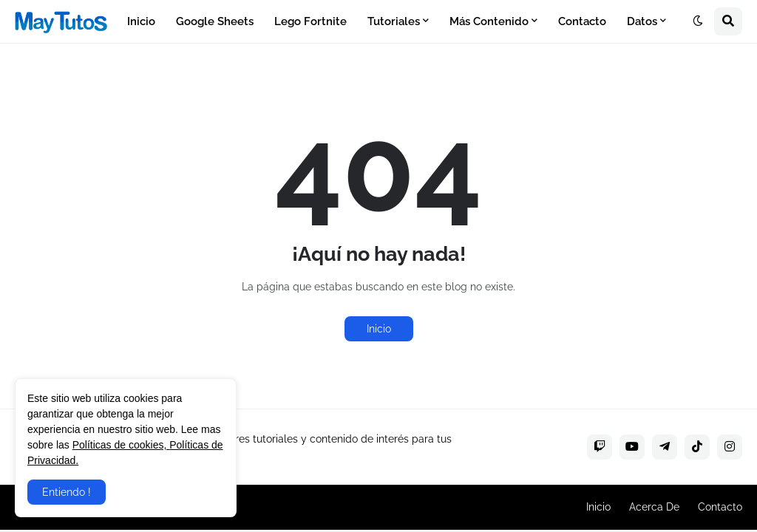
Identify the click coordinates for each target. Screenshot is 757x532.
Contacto (720, 507)
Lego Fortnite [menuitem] (310, 21)
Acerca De (654, 507)
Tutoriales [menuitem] (394, 21)
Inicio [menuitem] (141, 21)
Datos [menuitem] (642, 21)
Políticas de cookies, (121, 445)
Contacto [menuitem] (582, 21)
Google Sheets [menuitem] (215, 21)
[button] (698, 21)
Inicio (379, 329)
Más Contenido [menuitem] (489, 21)
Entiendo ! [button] (67, 492)
